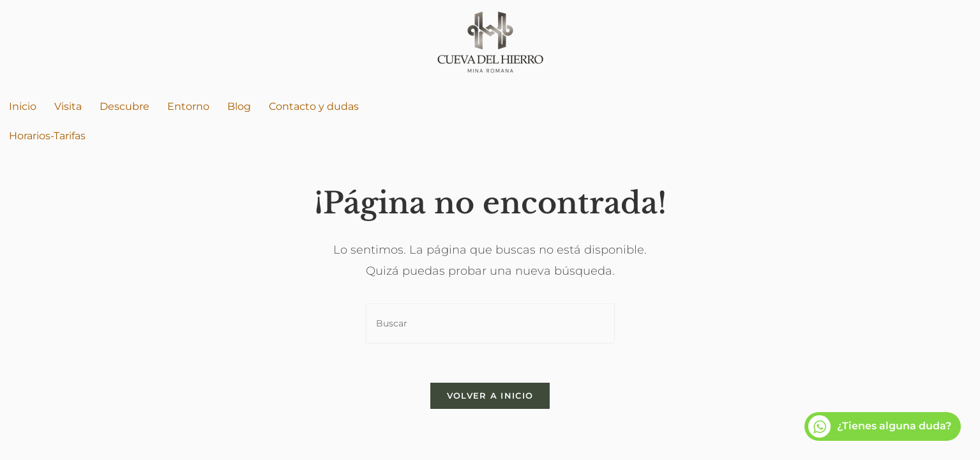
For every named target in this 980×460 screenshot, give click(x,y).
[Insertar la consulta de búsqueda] (490, 324)
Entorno (188, 106)
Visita (68, 106)
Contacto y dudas (314, 106)
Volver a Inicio (490, 395)
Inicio (23, 106)
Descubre (124, 106)
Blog (239, 106)
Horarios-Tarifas (47, 136)
